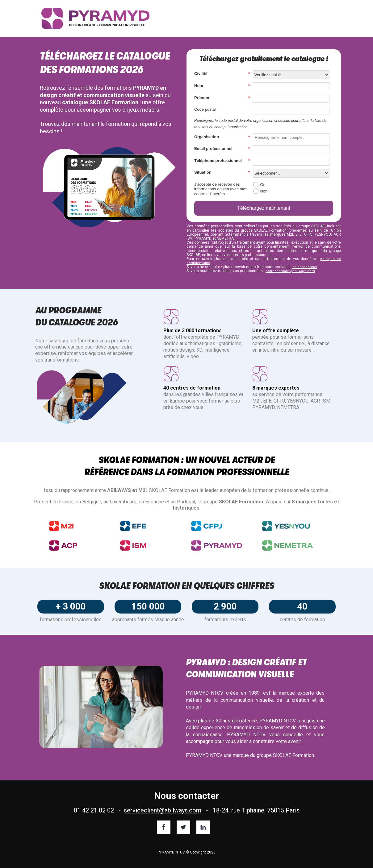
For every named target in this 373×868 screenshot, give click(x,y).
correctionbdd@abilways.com (290, 271)
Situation (222, 172)
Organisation (222, 137)
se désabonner (305, 267)
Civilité (222, 74)
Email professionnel (222, 149)
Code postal (205, 109)
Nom (222, 86)
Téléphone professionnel (222, 161)
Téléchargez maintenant (264, 208)
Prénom (222, 98)
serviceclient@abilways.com (163, 810)
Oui (263, 185)
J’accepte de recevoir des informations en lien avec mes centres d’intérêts (221, 189)
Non (264, 191)
